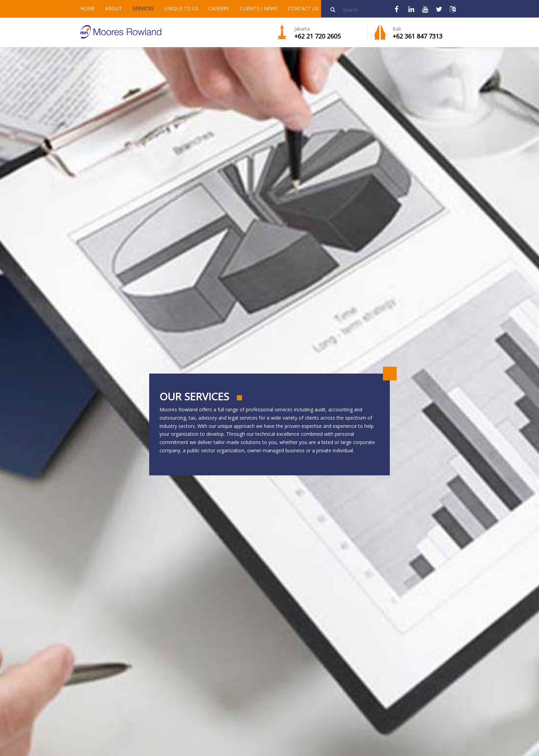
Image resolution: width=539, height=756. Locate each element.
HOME (88, 8)
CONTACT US (303, 8)
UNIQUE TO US (181, 8)
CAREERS (219, 8)
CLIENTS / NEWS (258, 8)
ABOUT (114, 8)
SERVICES (143, 8)
